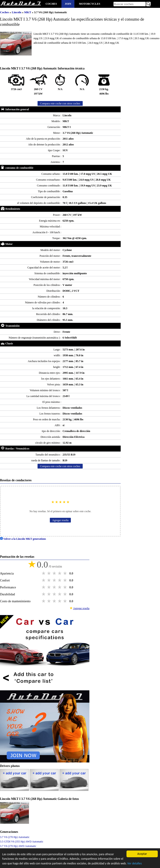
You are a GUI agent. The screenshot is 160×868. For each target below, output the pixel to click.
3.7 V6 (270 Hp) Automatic (15, 837)
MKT (28, 12)
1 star (44, 573)
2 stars (49, 573)
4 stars (60, 573)
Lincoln (17, 12)
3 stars (55, 573)
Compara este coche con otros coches (60, 104)
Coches (51, 4)
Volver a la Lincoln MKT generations (23, 539)
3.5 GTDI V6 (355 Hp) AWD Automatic (22, 842)
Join (68, 4)
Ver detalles (135, 864)
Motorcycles (89, 4)
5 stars (65, 573)
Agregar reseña (60, 520)
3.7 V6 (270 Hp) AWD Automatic (18, 846)
